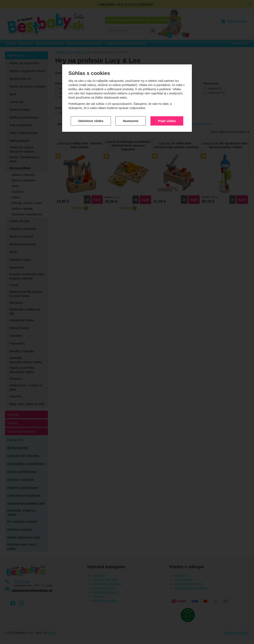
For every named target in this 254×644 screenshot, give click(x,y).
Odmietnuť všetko (91, 119)
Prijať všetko (167, 119)
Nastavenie (131, 119)
